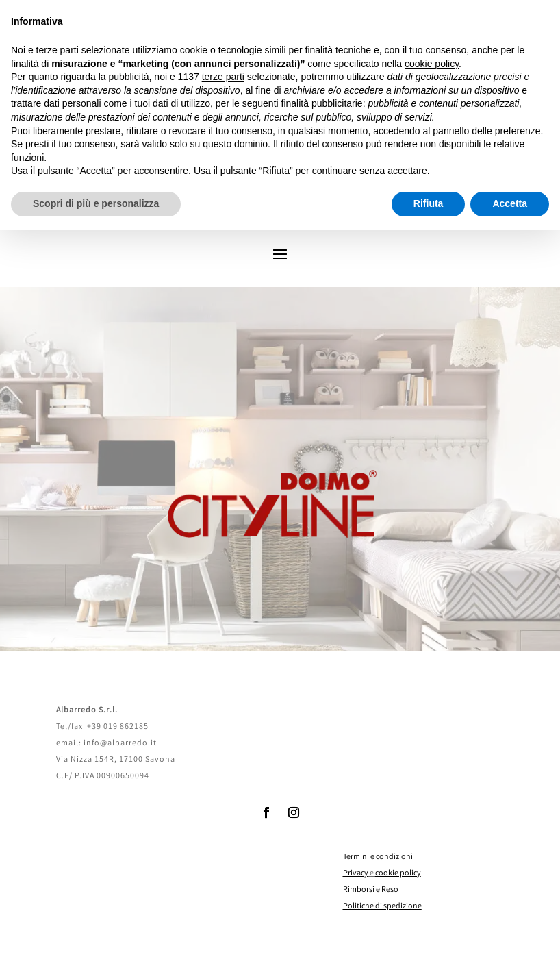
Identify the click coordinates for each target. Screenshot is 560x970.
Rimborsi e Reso (371, 890)
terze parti (223, 77)
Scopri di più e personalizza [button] (96, 203)
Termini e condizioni (378, 857)
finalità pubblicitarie (322, 103)
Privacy (356, 874)
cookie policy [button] (432, 64)
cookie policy (398, 874)
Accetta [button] (510, 203)
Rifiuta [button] (429, 203)
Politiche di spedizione (382, 907)
